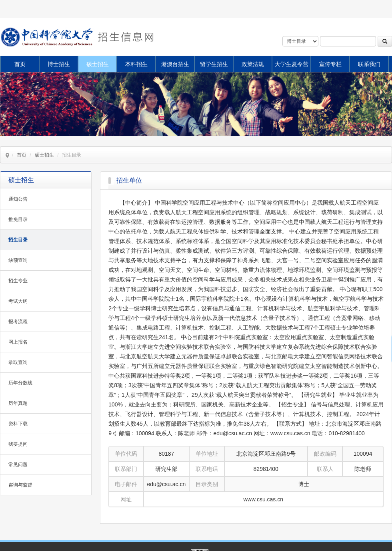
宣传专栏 (330, 64)
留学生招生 (214, 64)
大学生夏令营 (292, 64)
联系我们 (369, 64)
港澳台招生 (175, 64)
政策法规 (253, 64)
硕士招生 (98, 64)
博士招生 (59, 64)
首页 (20, 64)
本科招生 (136, 64)
